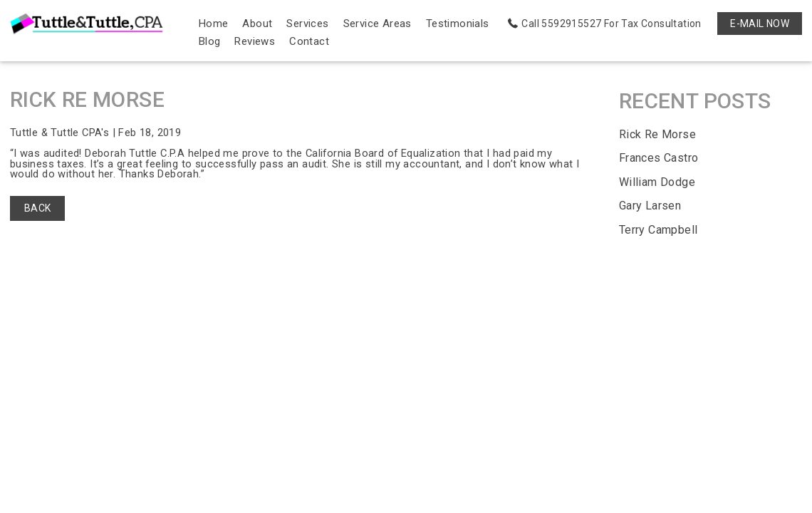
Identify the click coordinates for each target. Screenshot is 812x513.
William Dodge (657, 182)
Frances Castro (659, 159)
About (258, 24)
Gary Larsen (650, 206)
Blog (210, 41)
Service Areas (378, 24)
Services (308, 24)
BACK (38, 209)
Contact (309, 41)
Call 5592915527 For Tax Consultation (611, 24)
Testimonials (458, 24)
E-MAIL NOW (760, 24)
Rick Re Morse (657, 134)
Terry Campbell (659, 230)
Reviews (255, 41)
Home (214, 24)
